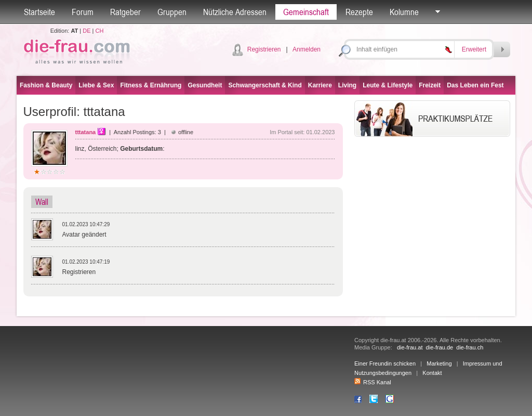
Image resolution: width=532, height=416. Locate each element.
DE (87, 31)
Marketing (439, 363)
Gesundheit (205, 85)
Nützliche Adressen (235, 12)
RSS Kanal (373, 382)
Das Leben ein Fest (475, 85)
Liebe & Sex (96, 85)
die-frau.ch (470, 347)
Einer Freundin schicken (385, 363)
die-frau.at (410, 347)
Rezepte (359, 12)
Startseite (39, 12)
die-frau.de (440, 347)
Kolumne (404, 12)
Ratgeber (125, 12)
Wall (42, 202)
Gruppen (172, 12)
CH (99, 31)
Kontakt (432, 373)
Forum (83, 12)
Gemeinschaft (306, 12)
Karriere (320, 85)
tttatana (86, 132)
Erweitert (474, 49)
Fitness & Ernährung (151, 85)
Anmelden (307, 49)
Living (347, 85)
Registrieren (264, 49)
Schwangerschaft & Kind (265, 85)
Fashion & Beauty (46, 85)
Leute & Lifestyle (388, 85)
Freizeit (430, 85)
